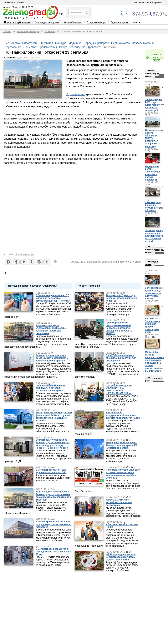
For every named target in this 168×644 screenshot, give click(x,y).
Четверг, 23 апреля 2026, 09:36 (18, 7)
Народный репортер (96, 43)
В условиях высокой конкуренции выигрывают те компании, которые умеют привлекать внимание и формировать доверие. (121, 309)
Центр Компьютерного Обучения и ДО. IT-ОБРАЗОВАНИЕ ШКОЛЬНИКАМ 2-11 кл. (119, 389)
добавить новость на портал (157, 57)
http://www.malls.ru (25, 254)
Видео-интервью (120, 22)
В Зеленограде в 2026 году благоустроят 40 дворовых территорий (154, 99)
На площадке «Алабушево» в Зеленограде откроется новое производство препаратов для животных (53, 496)
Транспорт (94, 47)
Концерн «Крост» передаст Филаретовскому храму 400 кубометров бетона (122, 445)
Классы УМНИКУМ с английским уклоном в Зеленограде (119, 502)
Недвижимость (120, 43)
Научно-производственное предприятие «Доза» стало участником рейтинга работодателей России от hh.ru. (53, 427)
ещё (135, 22)
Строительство (76, 94)
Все (7, 43)
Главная (7, 31)
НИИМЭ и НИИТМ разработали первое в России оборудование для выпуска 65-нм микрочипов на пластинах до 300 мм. (53, 561)
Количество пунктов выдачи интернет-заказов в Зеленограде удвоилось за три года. (53, 478)
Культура (61, 43)
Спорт (63, 47)
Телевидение (77, 47)
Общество (30, 47)
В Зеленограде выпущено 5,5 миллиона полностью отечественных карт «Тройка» (53, 298)
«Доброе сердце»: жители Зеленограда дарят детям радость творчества (121, 557)
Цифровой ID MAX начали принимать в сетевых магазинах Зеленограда (50, 388)
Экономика (50, 31)
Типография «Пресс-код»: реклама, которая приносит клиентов (122, 298)
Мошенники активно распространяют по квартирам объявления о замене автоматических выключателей (155, 361)
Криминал (47, 43)
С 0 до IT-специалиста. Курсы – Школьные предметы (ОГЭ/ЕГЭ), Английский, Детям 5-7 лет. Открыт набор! (123, 400)
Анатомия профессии (25, 43)
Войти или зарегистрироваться (149, 2)
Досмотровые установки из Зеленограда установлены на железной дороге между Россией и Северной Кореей (53, 444)
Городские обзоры (96, 22)
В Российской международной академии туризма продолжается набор (123, 415)
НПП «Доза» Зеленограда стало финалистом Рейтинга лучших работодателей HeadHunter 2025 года (54, 417)
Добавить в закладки (14, 2)
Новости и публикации (17, 22)
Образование (13, 47)
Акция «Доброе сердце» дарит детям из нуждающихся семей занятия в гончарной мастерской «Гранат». (122, 566)
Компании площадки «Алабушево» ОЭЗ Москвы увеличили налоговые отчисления (51, 329)
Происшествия (48, 47)
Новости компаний (144, 43)
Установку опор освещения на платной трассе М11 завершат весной (154, 236)
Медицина (75, 43)
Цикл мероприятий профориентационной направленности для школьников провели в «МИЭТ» (119, 328)
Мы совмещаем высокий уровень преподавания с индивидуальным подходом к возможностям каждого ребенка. (123, 512)
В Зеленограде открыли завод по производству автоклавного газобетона (53, 524)
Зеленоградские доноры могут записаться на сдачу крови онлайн (154, 293)
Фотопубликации (73, 22)
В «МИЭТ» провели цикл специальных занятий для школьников (121, 358)
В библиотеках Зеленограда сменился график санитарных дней (154, 319)
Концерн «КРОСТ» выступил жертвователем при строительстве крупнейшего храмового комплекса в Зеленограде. (121, 456)
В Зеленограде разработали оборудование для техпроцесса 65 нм (54, 552)
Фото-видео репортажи (47, 22)
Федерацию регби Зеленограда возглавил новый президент (152, 173)
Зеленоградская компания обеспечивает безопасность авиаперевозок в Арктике (52, 358)
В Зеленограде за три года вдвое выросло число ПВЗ (51, 471)
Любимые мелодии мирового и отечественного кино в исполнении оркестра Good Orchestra (123, 474)
